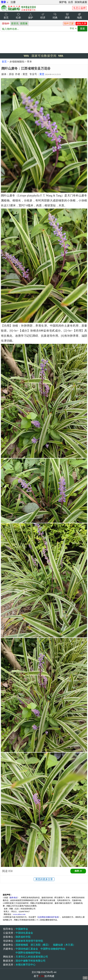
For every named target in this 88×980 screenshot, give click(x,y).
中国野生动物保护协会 (53, 949)
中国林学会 (22, 929)
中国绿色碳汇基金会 (27, 949)
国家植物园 (22, 945)
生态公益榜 (79, 8)
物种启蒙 (69, 23)
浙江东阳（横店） (40, 945)
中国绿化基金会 (24, 933)
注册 (13, 2)
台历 (71, 2)
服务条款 (14, 898)
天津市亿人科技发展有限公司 (32, 957)
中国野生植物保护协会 (28, 953)
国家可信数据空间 (44, 56)
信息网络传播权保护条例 (48, 917)
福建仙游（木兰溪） (64, 945)
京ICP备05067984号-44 (44, 972)
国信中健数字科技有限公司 (31, 961)
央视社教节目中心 (26, 965)
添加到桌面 (81, 2)
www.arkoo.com (19, 914)
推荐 (78, 871)
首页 (4, 62)
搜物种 (6, 23)
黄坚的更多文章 (44, 879)
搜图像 (24, 23)
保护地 (63, 2)
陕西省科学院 (23, 937)
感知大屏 (81, 23)
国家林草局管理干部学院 (29, 941)
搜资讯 (15, 23)
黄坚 (42, 74)
